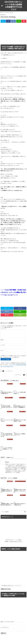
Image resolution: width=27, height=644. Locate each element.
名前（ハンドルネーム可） (7, 622)
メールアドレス (5, 627)
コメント (3, 329)
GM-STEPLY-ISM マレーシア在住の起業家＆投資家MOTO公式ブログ (14, 6)
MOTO (7, 462)
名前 (2, 340)
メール (3, 345)
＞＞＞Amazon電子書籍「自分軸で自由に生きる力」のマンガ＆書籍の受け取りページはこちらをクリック (14, 292)
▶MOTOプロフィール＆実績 (13, 540)
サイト (2, 350)
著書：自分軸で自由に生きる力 (14, 542)
